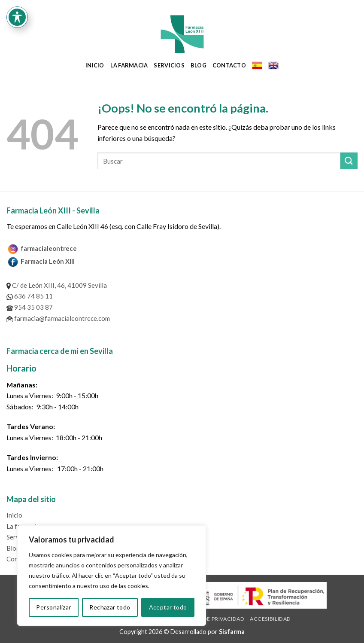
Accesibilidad (270, 619)
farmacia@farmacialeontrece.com (58, 318)
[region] (112, 576)
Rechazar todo (110, 607)
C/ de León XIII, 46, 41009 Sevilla (57, 285)
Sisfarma (232, 632)
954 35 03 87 (30, 307)
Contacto (229, 65)
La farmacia (129, 65)
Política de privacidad (211, 619)
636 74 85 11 (30, 296)
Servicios (169, 65)
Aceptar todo (168, 607)
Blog (199, 65)
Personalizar (53, 607)
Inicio (95, 65)
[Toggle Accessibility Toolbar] (17, 17)
